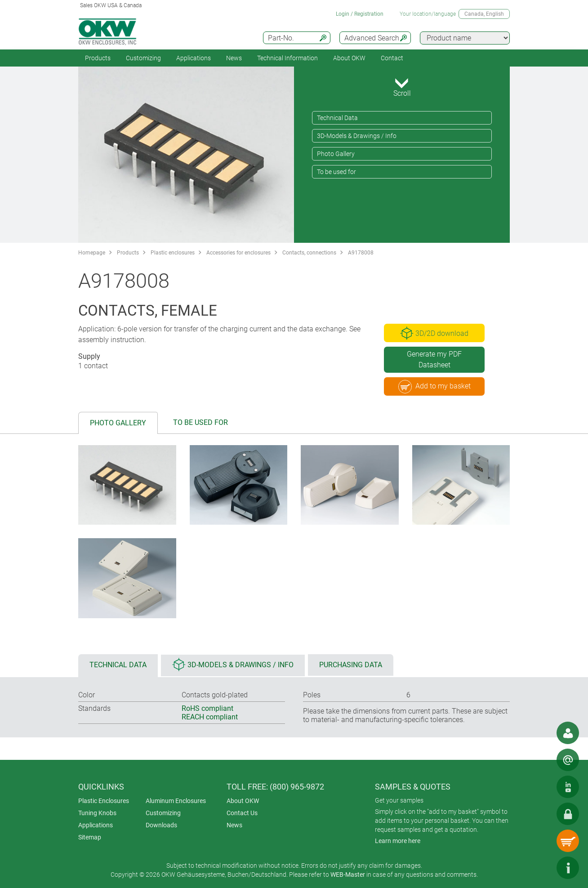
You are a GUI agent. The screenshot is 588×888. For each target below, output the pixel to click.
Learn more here (398, 841)
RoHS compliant (207, 708)
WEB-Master (348, 875)
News (234, 58)
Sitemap (90, 837)
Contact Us (242, 813)
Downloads (161, 825)
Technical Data (337, 118)
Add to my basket (434, 387)
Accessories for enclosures (238, 253)
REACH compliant (210, 717)
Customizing (143, 58)
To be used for (336, 172)
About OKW (243, 801)
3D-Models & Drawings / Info (357, 136)
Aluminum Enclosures (176, 801)
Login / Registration (360, 14)
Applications (194, 58)
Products (98, 58)
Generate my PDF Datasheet (434, 359)
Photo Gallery (336, 154)
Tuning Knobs (97, 813)
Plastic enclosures (173, 253)
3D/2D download (434, 333)
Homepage (92, 253)
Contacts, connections (309, 253)
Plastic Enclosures (104, 801)
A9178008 (361, 253)
